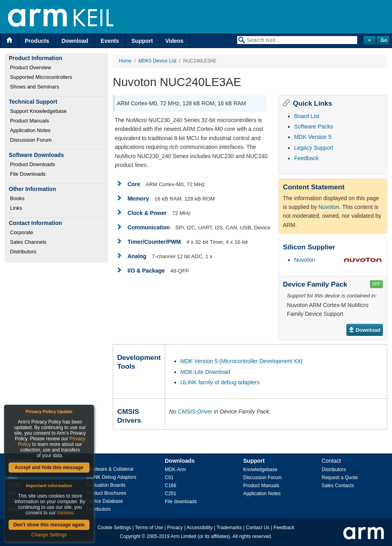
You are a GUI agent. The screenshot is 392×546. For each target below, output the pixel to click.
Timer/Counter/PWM (154, 242)
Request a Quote (340, 478)
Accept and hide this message (49, 468)
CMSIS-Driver (195, 412)
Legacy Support (314, 148)
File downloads (181, 502)
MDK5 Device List (157, 61)
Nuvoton (304, 260)
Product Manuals (30, 121)
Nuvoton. (330, 207)
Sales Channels (28, 242)
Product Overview (31, 67)
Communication (149, 227)
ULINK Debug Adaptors (111, 477)
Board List (307, 116)
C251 (171, 494)
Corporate (22, 232)
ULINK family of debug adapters (220, 382)
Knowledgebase (260, 470)
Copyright (130, 536)
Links (16, 208)
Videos (174, 41)
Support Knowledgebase (38, 111)
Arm (12, 477)
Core (134, 184)
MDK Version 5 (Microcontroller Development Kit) (241, 361)
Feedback (306, 158)
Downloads (180, 461)
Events (110, 41)
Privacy (175, 528)
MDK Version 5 (313, 137)
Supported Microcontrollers (41, 77)
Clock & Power (147, 213)
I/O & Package (146, 271)
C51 (169, 478)
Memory (138, 199)
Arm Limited (184, 536)
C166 (171, 486)
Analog (137, 256)
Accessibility (199, 528)
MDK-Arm (175, 470)
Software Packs (313, 126)
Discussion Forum (31, 140)
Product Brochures (106, 493)
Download (75, 41)
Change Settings (49, 535)
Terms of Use (149, 528)
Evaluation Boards (106, 485)
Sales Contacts (338, 486)
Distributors (23, 252)
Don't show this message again (49, 525)
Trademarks (229, 528)
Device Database (105, 501)
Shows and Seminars (35, 87)
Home (125, 61)
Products (37, 41)
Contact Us (258, 528)
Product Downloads (33, 164)
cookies (65, 513)
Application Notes (30, 130)
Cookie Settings (114, 528)
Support (142, 41)
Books (17, 198)
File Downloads (28, 174)
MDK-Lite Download (205, 372)
